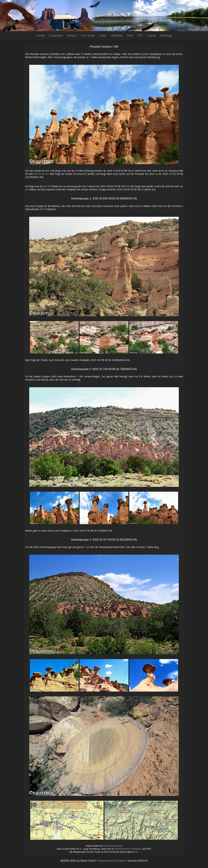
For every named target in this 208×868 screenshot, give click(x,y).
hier (136, 852)
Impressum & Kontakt (112, 861)
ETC (141, 35)
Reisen (72, 35)
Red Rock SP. (41, 174)
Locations (56, 35)
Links (103, 35)
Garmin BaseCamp (113, 846)
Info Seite (88, 35)
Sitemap (166, 35)
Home (41, 35)
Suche (152, 35)
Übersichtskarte (122, 849)
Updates (117, 35)
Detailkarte (137, 849)
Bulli (130, 35)
